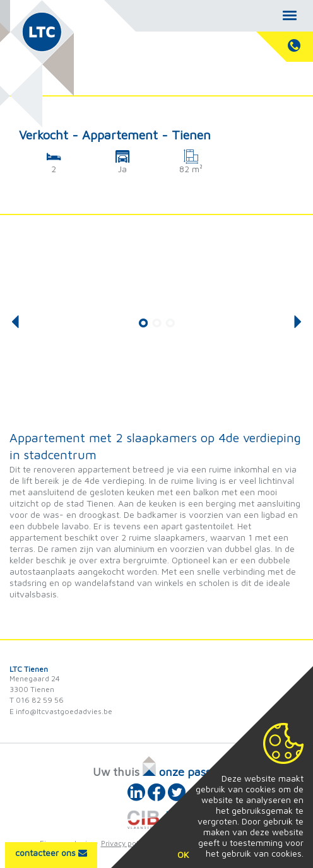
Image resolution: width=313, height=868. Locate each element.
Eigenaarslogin (66, 843)
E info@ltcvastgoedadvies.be (61, 711)
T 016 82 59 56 (37, 700)
